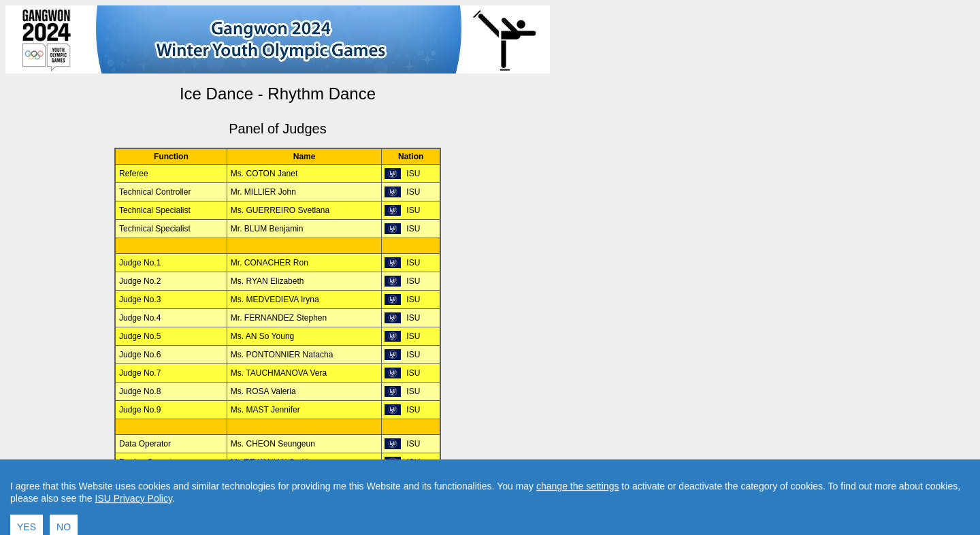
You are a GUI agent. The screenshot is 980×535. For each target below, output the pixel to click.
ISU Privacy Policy (134, 520)
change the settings (577, 508)
